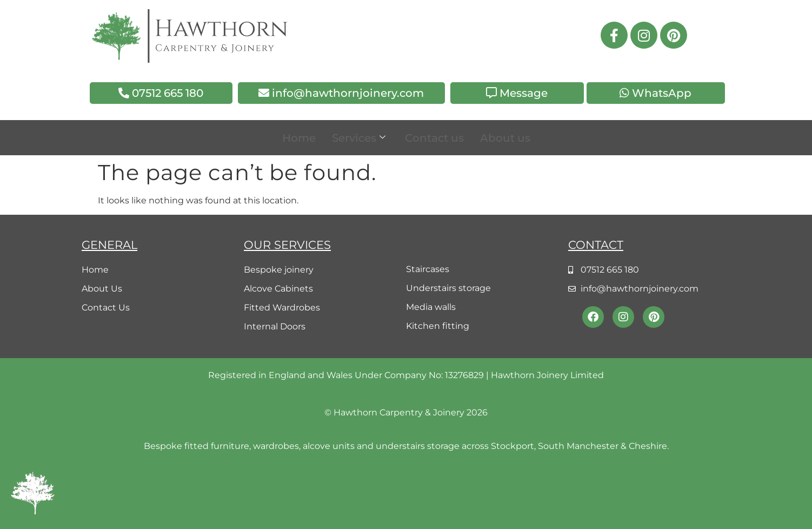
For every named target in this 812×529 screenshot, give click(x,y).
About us (505, 138)
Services (359, 138)
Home (299, 138)
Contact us (434, 138)
